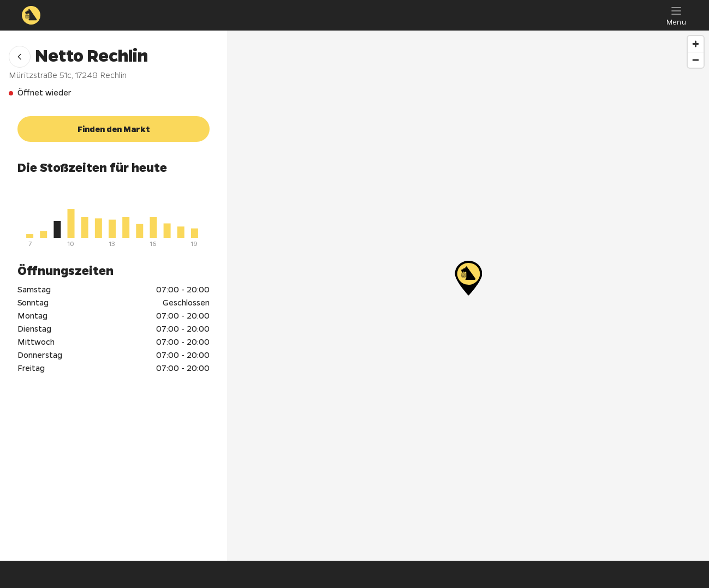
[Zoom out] (696, 60)
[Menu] (676, 15)
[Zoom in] (696, 44)
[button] (20, 57)
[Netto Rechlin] (468, 278)
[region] (468, 296)
